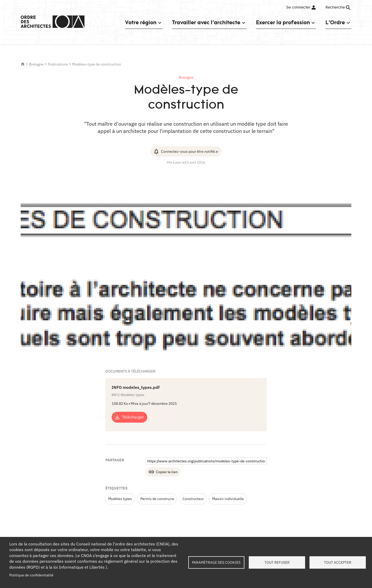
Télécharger (133, 417)
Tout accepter (338, 562)
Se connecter (298, 7)
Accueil (23, 64)
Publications (58, 64)
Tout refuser (277, 562)
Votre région (141, 22)
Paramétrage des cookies (216, 562)
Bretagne (36, 64)
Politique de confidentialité (31, 575)
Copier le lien (167, 472)
